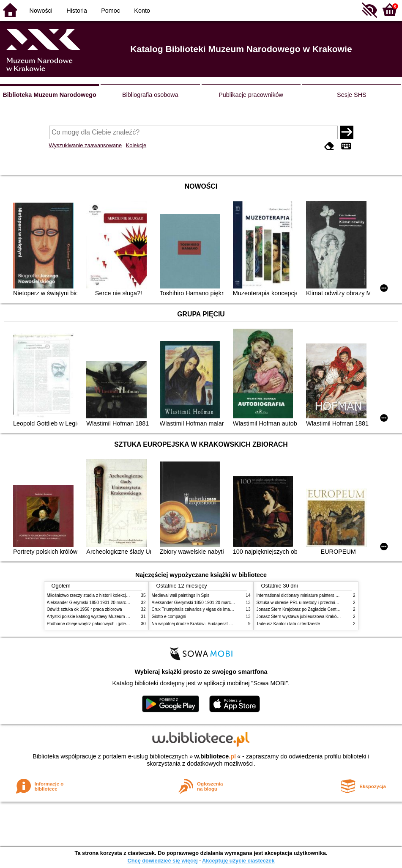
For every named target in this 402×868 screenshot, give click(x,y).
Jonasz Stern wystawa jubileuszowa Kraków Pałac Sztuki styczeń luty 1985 (328, 617)
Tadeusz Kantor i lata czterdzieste (289, 624)
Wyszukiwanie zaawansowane (86, 145)
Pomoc (111, 11)
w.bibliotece (215, 756)
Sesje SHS (352, 95)
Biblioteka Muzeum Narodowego (49, 95)
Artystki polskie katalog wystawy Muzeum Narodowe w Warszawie (109, 617)
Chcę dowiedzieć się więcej (162, 861)
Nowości (41, 11)
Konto (142, 11)
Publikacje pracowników (251, 95)
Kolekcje (136, 145)
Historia (77, 11)
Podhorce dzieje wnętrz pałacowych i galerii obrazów (97, 624)
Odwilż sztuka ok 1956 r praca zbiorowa (85, 609)
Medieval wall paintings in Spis (181, 595)
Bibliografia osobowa (150, 95)
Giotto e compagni (169, 617)
